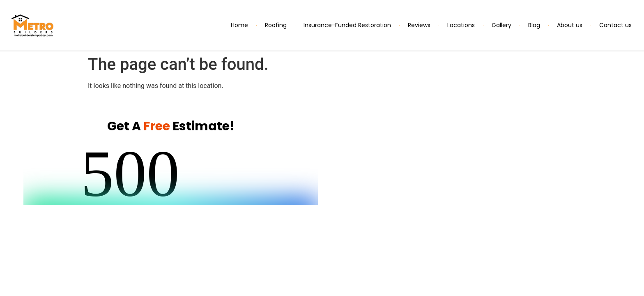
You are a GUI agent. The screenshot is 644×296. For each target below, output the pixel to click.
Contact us (615, 25)
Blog (534, 25)
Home (239, 25)
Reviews (419, 25)
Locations (461, 25)
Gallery (501, 25)
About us (570, 25)
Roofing (276, 25)
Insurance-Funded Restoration (347, 25)
